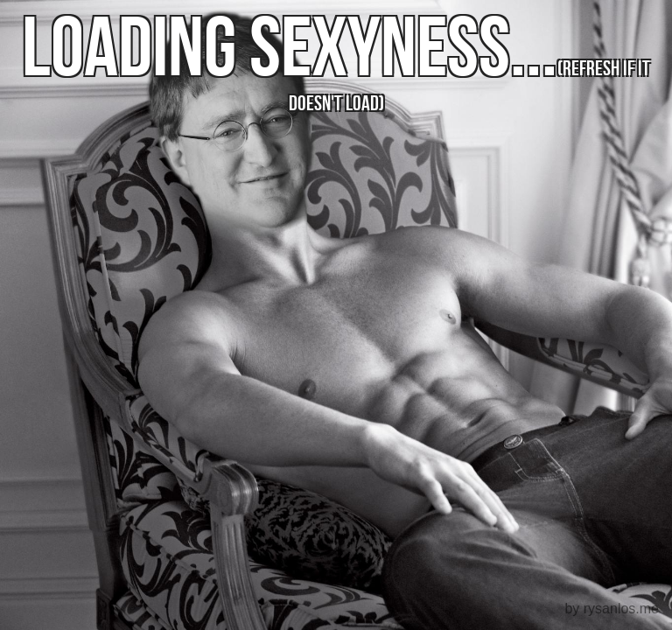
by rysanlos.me (612, 609)
